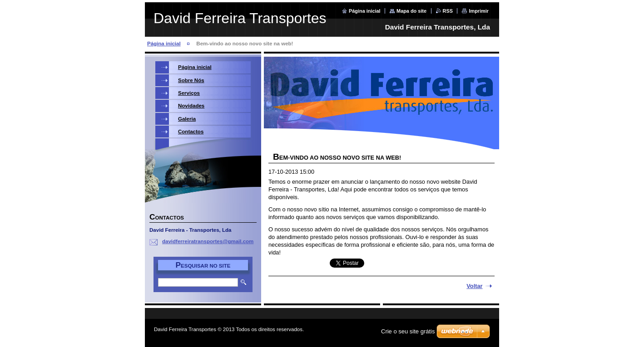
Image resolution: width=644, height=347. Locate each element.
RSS (448, 11)
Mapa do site (411, 11)
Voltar (474, 286)
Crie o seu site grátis (408, 331)
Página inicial (365, 11)
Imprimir (479, 11)
